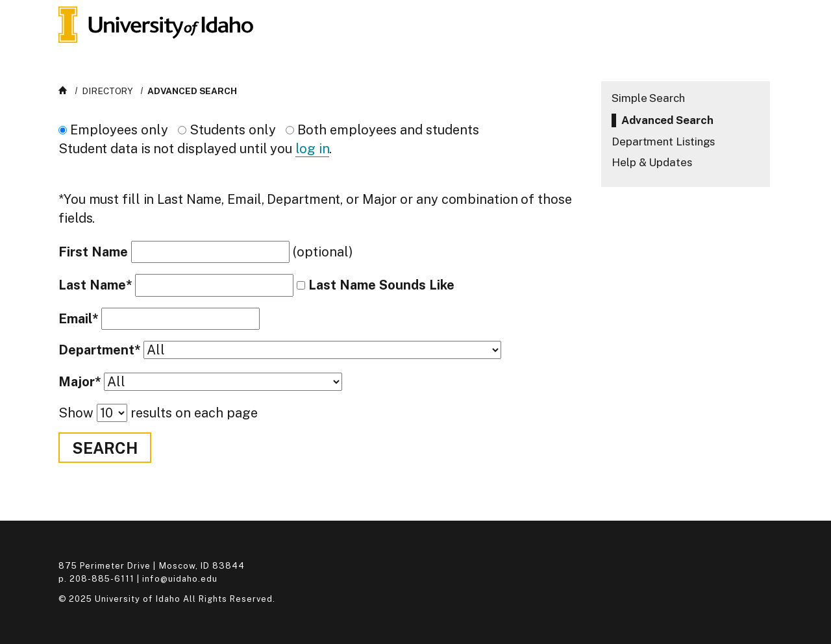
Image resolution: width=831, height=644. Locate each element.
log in (312, 149)
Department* (99, 350)
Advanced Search (192, 91)
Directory (107, 91)
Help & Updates (652, 162)
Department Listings (663, 142)
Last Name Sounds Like (381, 285)
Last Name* (95, 285)
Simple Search (648, 98)
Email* (78, 319)
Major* (80, 382)
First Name (93, 252)
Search (105, 448)
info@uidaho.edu (180, 579)
